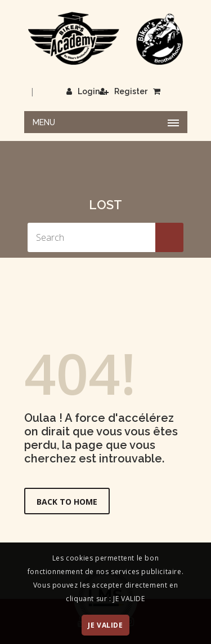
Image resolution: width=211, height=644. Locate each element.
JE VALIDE (105, 625)
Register (124, 91)
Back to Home (67, 502)
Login (83, 91)
